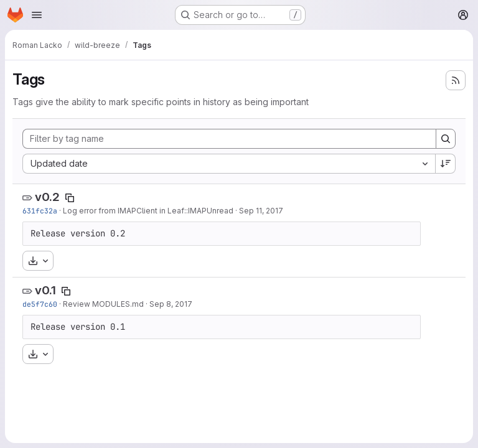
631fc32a (40, 211)
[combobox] (229, 164)
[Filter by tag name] (229, 139)
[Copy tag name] (70, 198)
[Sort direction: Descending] (446, 164)
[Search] (446, 139)
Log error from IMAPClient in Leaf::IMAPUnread (148, 211)
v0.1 (45, 290)
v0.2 (47, 197)
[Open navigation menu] (37, 15)
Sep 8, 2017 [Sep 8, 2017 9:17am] (171, 304)
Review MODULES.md (103, 304)
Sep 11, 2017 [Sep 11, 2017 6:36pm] (261, 211)
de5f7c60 (40, 304)
